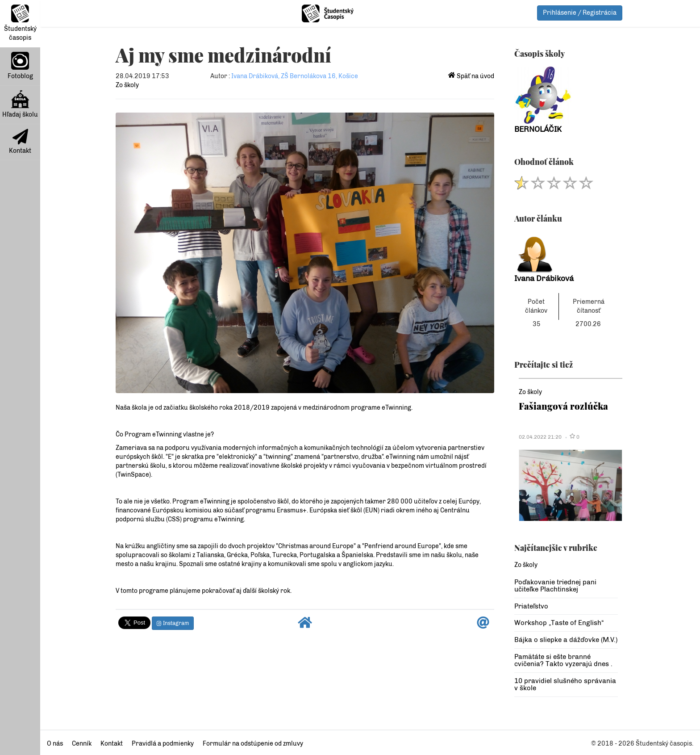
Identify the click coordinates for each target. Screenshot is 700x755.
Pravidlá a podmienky (163, 744)
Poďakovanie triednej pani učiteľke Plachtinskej (555, 586)
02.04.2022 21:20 (540, 437)
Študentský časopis (20, 23)
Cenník (82, 744)
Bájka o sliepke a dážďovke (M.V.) (566, 640)
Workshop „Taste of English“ (559, 623)
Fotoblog (20, 66)
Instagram (173, 623)
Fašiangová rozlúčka (563, 406)
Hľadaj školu (20, 104)
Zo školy (127, 85)
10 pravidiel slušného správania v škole (565, 685)
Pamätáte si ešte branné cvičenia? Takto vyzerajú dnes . (563, 661)
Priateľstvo (531, 606)
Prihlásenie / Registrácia (580, 13)
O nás (55, 744)
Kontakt (20, 142)
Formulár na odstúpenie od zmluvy (253, 744)
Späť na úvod (471, 76)
